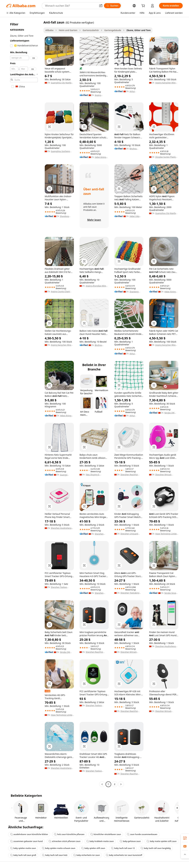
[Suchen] (112, 6)
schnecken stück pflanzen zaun (65, 841)
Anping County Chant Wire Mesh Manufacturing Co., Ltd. (61, 292)
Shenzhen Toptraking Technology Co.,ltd (130, 593)
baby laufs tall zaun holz (55, 855)
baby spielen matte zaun (23, 848)
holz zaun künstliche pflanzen (69, 834)
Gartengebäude (113, 30)
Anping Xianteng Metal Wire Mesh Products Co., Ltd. (101, 95)
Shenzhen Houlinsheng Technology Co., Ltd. (61, 528)
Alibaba (49, 30)
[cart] (144, 6)
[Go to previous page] (102, 784)
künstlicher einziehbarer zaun (106, 834)
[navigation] (24, 404)
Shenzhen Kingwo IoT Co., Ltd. (102, 534)
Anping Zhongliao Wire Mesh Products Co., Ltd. (96, 286)
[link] (185, 838)
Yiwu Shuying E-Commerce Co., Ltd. (94, 475)
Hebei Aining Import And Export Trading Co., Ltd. (101, 157)
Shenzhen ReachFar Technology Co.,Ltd (129, 475)
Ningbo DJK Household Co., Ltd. (171, 413)
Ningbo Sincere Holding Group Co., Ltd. (171, 593)
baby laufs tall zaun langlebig (156, 848)
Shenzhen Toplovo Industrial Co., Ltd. (59, 587)
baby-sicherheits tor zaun (87, 855)
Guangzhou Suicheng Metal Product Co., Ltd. (61, 151)
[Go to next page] (121, 784)
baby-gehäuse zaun (130, 841)
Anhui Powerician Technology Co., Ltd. (135, 91)
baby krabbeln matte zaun (100, 841)
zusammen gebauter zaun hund (26, 841)
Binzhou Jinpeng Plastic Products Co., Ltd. (136, 149)
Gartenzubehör (91, 30)
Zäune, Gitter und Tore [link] (139, 30)
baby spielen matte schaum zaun (59, 848)
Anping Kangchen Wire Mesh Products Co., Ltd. (166, 83)
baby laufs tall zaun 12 (123, 848)
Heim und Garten (68, 30)
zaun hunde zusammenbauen (142, 834)
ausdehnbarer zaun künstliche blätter (29, 834)
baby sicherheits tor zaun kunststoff (124, 855)
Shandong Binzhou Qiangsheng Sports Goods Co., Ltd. (135, 292)
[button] (101, 6)
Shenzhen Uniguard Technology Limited (129, 534)
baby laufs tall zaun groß (23, 855)
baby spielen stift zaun (93, 848)
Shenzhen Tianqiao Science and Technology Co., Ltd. (100, 593)
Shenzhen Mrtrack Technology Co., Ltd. (164, 475)
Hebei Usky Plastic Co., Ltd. (136, 216)
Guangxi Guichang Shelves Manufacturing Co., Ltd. (66, 475)
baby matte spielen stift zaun (162, 841)
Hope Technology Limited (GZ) (167, 534)
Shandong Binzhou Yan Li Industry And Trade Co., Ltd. (66, 216)
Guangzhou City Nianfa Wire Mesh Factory (61, 83)
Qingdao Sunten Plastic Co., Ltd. (166, 157)
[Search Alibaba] (71, 6)
